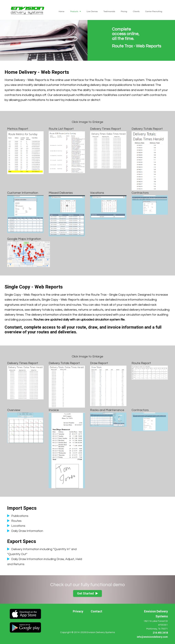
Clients (136, 12)
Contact (96, 611)
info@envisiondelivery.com (152, 637)
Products (76, 12)
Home (62, 12)
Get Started (87, 593)
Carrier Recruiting (154, 12)
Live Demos (92, 12)
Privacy (78, 611)
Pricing (124, 12)
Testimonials (109, 12)
